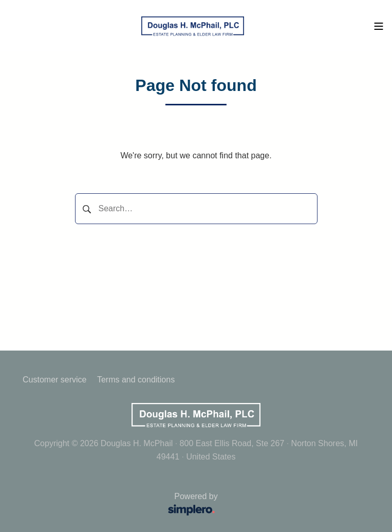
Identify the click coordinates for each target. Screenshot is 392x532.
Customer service (54, 380)
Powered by (124, 505)
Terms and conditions (136, 380)
